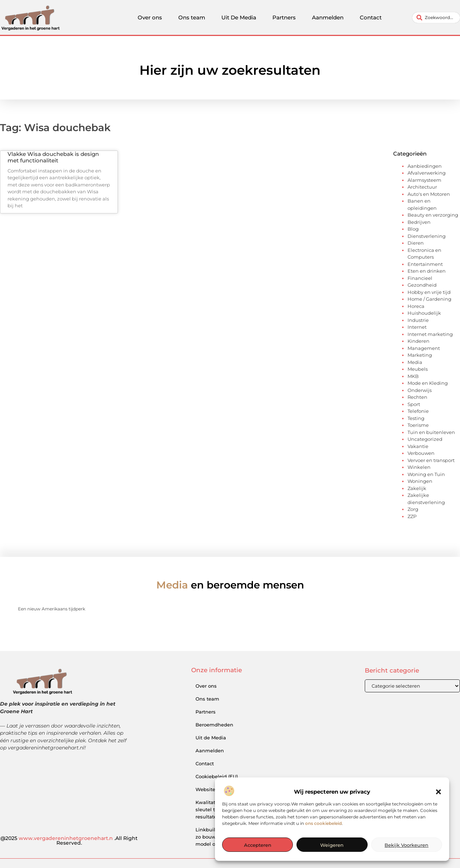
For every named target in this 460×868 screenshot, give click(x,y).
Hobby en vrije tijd (429, 292)
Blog (413, 229)
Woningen (420, 481)
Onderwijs (420, 390)
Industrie (418, 320)
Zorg (413, 509)
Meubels (418, 369)
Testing (416, 418)
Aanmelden (328, 17)
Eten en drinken (427, 271)
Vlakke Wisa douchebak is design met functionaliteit (53, 157)
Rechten (417, 397)
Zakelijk (417, 488)
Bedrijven (419, 222)
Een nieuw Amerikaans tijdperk (52, 609)
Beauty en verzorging (433, 215)
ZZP (412, 516)
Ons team (192, 17)
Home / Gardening (429, 299)
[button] (438, 807)
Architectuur (422, 187)
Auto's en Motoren (429, 194)
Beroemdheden (214, 725)
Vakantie (418, 446)
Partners (284, 17)
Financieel (420, 278)
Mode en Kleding (428, 383)
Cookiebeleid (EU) (217, 776)
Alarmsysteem (424, 180)
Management (424, 348)
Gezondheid (422, 285)
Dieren (416, 243)
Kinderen (418, 341)
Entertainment (425, 264)
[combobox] (436, 18)
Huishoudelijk (424, 313)
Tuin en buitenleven (431, 432)
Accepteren (258, 860)
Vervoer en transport (431, 460)
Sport (414, 404)
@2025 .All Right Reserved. (69, 841)
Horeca (416, 306)
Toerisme (418, 425)
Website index (213, 789)
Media (415, 362)
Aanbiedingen (425, 166)
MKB (413, 376)
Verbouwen (421, 453)
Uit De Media (239, 17)
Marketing (420, 355)
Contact (371, 17)
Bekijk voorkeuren (406, 860)
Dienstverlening (427, 236)
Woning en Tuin (426, 474)
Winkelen (419, 467)
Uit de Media (211, 738)
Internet (417, 327)
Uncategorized (425, 439)
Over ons (150, 17)
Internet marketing (430, 334)
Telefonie (418, 411)
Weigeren (332, 860)
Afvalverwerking (427, 173)
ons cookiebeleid (323, 838)
